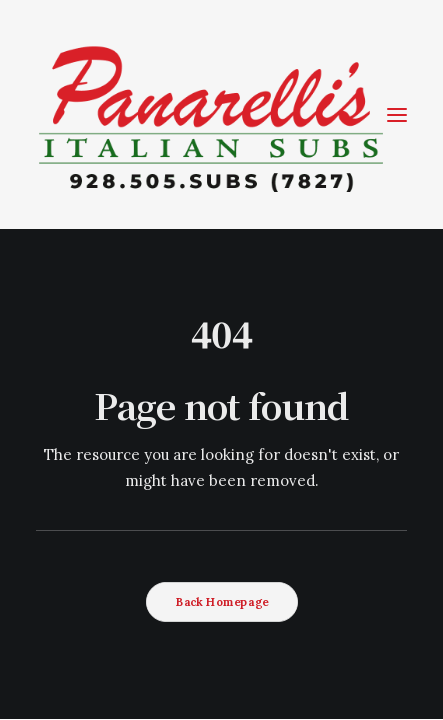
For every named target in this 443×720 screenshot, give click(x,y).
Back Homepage (221, 602)
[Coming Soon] (211, 114)
